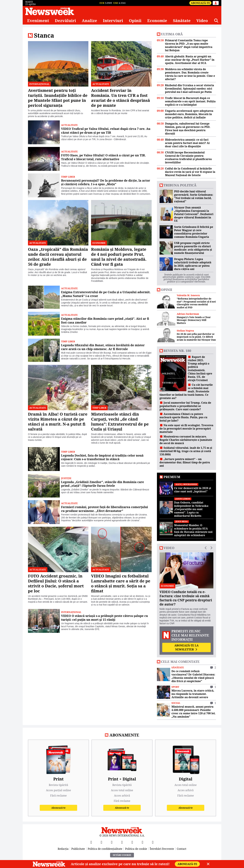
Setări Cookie (122, 855)
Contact (182, 849)
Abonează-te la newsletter (186, 647)
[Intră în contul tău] (216, 3)
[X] (101, 842)
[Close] (208, 864)
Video (202, 21)
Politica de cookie (136, 849)
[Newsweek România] (50, 11)
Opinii (135, 21)
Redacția (63, 849)
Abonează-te (200, 3)
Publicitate (78, 849)
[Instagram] (122, 842)
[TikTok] (132, 842)
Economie (157, 21)
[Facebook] (91, 842)
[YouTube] (112, 842)
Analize (89, 21)
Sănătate (182, 21)
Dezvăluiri (65, 21)
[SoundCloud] (153, 842)
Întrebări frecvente (162, 849)
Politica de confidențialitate (105, 849)
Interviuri (113, 21)
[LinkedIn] (143, 842)
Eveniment (38, 21)
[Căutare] (216, 21)
